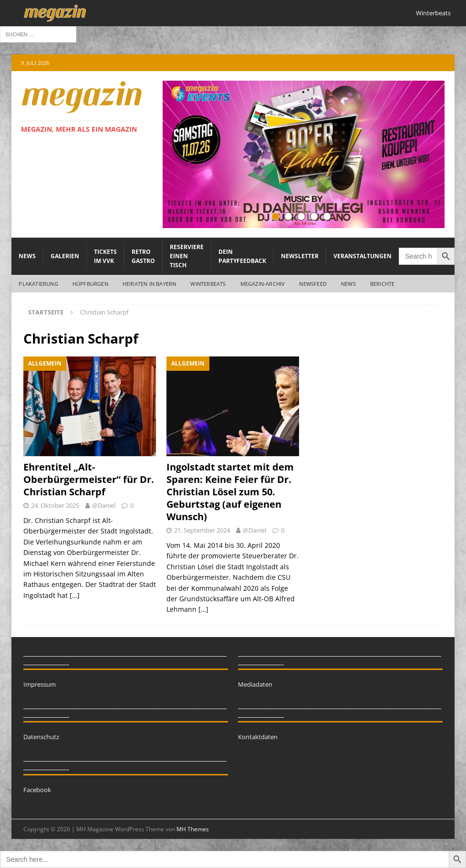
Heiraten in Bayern (150, 284)
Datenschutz (41, 737)
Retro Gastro (143, 256)
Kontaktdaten (258, 737)
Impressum (40, 684)
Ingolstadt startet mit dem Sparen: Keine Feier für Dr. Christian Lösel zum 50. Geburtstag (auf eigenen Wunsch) (230, 492)
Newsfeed (313, 284)
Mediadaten (255, 684)
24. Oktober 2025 (55, 505)
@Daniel (104, 505)
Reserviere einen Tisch (187, 256)
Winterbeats (433, 13)
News (27, 256)
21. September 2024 (202, 530)
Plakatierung (38, 284)
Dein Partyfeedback (242, 256)
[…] (75, 595)
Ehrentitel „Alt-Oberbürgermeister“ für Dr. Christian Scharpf (89, 479)
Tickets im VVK (105, 256)
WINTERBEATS (208, 284)
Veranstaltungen (362, 256)
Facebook (37, 790)
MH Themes (193, 829)
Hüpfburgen (90, 284)
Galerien (65, 256)
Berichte (383, 284)
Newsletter (300, 256)
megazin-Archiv (263, 284)
